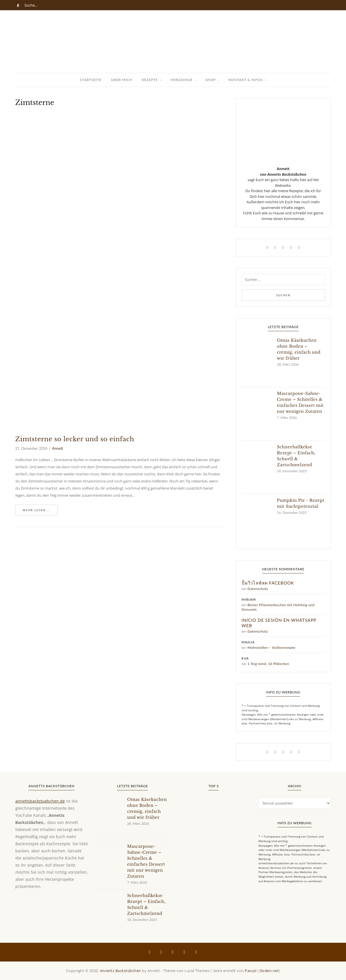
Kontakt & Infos (246, 80)
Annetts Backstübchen (121, 971)
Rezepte (150, 80)
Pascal (250, 971)
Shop (211, 80)
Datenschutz (258, 589)
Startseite (91, 80)
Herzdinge (182, 80)
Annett (58, 448)
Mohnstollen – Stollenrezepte (272, 648)
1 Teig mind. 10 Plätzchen (268, 664)
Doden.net (269, 971)
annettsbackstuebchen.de (40, 801)
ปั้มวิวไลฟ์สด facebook (268, 583)
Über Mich (122, 80)
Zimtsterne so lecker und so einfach (75, 439)
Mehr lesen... (36, 510)
